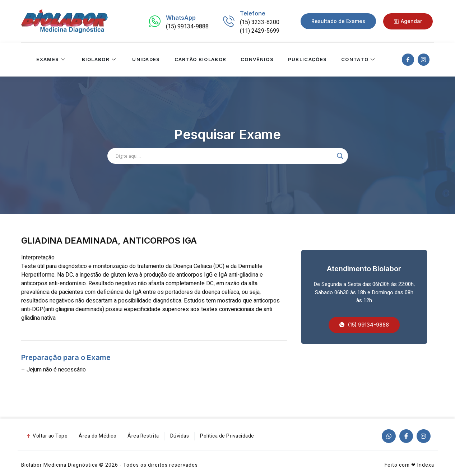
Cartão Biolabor (200, 60)
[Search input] (224, 156)
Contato (359, 60)
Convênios (257, 60)
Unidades (146, 60)
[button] (364, 325)
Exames (52, 60)
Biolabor (100, 60)
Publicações (307, 60)
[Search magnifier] (340, 156)
